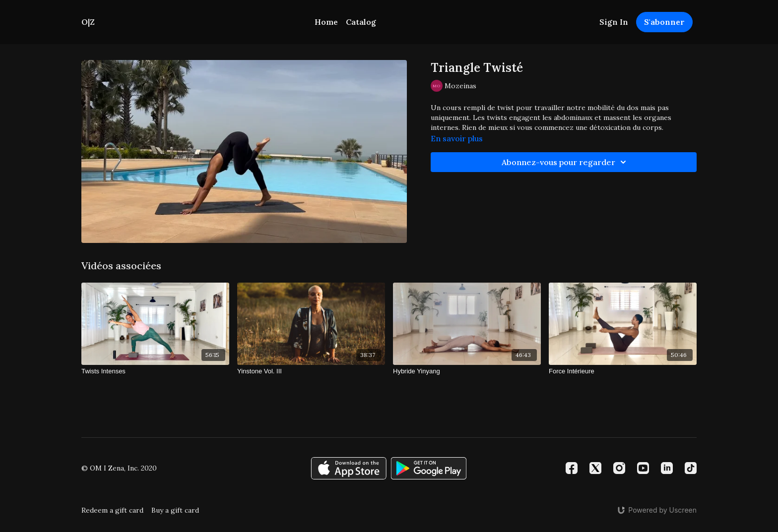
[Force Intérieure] (623, 371)
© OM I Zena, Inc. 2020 (119, 468)
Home (326, 22)
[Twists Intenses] (155, 371)
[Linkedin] (667, 468)
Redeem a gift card (112, 510)
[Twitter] (595, 468)
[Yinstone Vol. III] (311, 371)
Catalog (361, 22)
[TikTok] (691, 468)
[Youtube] (643, 468)
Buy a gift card (175, 510)
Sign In (614, 22)
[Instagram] (619, 468)
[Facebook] (572, 468)
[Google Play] (429, 468)
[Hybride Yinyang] (467, 371)
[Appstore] (349, 468)
